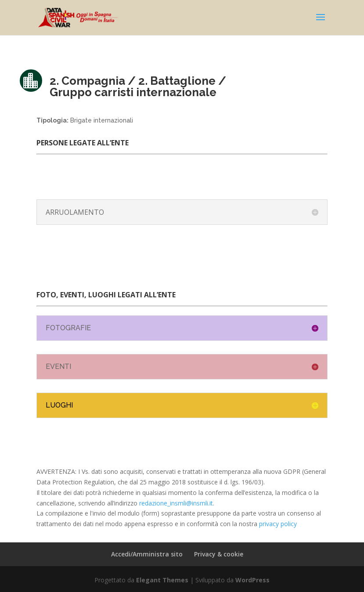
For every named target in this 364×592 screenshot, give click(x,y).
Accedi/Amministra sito (147, 554)
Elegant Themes (162, 580)
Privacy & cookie (219, 554)
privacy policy (278, 524)
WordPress (252, 580)
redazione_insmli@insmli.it (176, 503)
